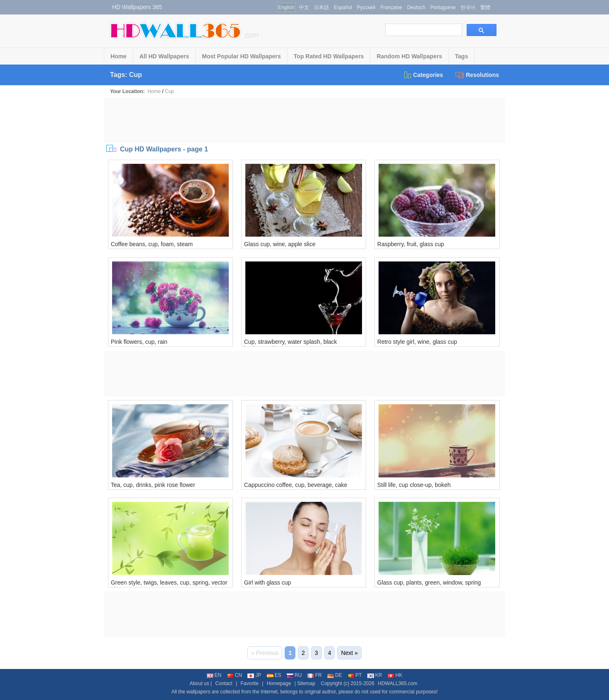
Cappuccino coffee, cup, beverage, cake (296, 485)
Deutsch (416, 7)
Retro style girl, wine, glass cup (417, 342)
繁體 (485, 7)
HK (395, 675)
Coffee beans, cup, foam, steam (152, 244)
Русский (366, 7)
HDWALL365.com (398, 683)
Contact (224, 683)
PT (355, 675)
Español (343, 7)
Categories (423, 75)
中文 (304, 7)
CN (235, 675)
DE (335, 675)
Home (119, 56)
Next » (349, 653)
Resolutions (477, 75)
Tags (462, 56)
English (286, 7)
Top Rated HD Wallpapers (329, 56)
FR (315, 675)
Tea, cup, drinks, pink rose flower (153, 485)
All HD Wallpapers (164, 56)
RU (294, 675)
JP (254, 675)
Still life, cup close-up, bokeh (414, 485)
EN (214, 675)
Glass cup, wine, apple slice (280, 244)
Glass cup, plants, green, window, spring (429, 583)
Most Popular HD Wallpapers (241, 56)
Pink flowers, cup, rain (139, 342)
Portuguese (443, 7)
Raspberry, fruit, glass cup (411, 244)
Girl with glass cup (268, 583)
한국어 (468, 7)
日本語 (321, 7)
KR (375, 675)
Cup (169, 91)
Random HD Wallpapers (409, 56)
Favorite (249, 683)
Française (391, 7)
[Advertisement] (304, 120)
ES (274, 675)
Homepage (279, 683)
